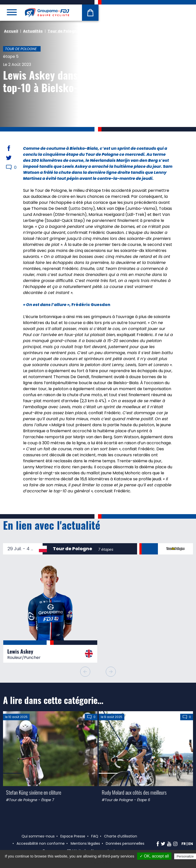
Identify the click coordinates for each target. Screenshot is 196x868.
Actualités (33, 31)
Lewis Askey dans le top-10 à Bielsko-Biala (51, 81)
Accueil (11, 31)
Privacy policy (101, 863)
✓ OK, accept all (154, 856)
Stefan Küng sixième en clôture (34, 792)
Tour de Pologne (63, 31)
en (191, 844)
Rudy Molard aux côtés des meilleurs (134, 792)
